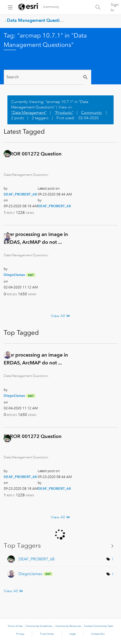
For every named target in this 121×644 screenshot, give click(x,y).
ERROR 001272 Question (33, 154)
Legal (73, 634)
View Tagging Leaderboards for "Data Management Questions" (60, 546)
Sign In (115, 7)
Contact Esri (98, 634)
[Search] (44, 77)
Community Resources (68, 626)
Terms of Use (15, 626)
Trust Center (47, 634)
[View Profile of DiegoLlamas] (14, 275)
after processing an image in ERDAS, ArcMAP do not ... (36, 238)
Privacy (20, 634)
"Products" (64, 113)
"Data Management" (29, 113)
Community (51, 7)
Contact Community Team (99, 626)
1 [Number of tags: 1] (113, 559)
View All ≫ (60, 316)
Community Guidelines (39, 626)
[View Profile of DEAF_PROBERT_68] (20, 194)
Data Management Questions (37, 20)
